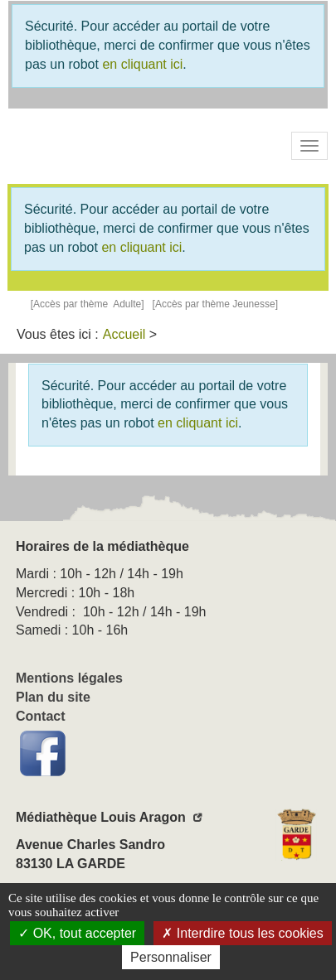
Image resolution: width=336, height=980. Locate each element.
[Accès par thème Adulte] (88, 304)
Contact (41, 716)
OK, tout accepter (77, 933)
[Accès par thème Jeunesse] (215, 304)
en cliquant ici (142, 64)
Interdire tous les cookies (242, 933)
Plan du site (53, 697)
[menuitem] (124, 335)
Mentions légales (69, 678)
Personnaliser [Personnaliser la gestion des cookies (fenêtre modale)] (171, 957)
